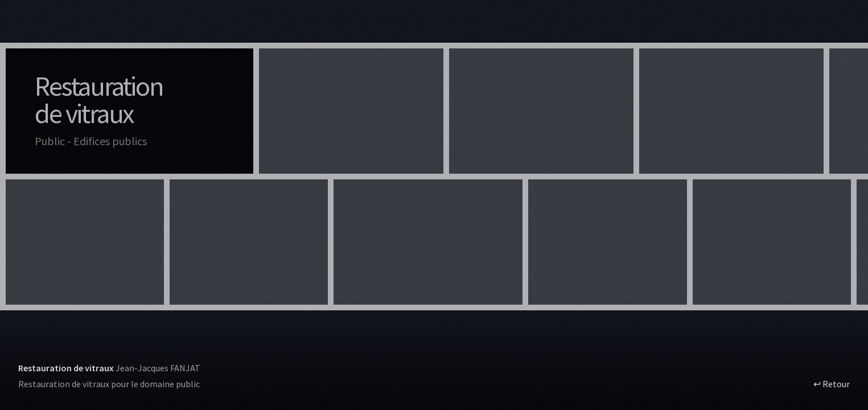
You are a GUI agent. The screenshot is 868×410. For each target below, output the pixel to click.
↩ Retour (832, 384)
